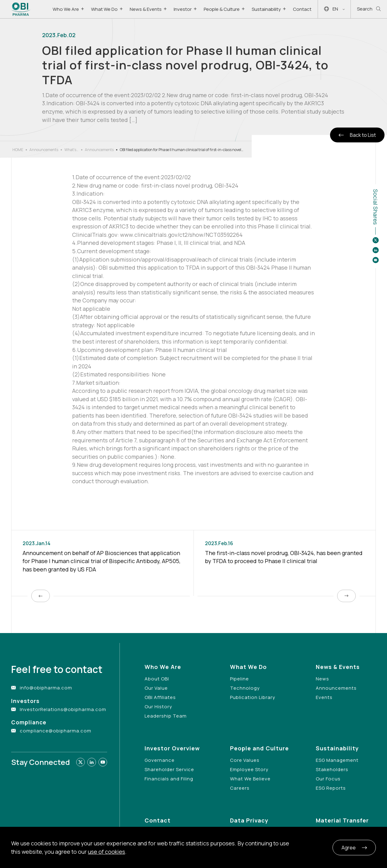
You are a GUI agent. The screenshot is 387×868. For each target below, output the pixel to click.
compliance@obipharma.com (56, 731)
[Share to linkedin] (376, 250)
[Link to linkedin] (92, 762)
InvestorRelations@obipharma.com (63, 709)
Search (369, 9)
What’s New (70, 150)
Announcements (44, 150)
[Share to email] (376, 260)
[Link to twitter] (80, 762)
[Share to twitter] (376, 240)
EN (334, 9)
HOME (18, 150)
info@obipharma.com (46, 688)
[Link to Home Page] (21, 9)
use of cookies (107, 852)
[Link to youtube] (103, 762)
